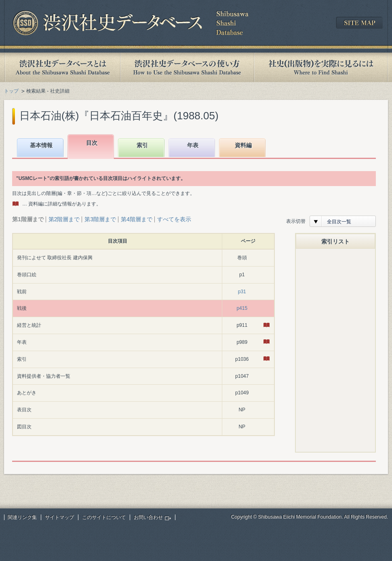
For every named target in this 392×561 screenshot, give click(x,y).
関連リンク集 (22, 517)
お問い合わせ (148, 517)
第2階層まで (64, 219)
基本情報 (41, 145)
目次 (92, 143)
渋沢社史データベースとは (62, 67)
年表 (193, 145)
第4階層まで (137, 219)
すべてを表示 (174, 219)
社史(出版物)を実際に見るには (321, 67)
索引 (142, 145)
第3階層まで (100, 219)
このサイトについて (104, 517)
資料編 (243, 145)
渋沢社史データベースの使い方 (187, 67)
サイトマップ (59, 517)
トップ (11, 91)
